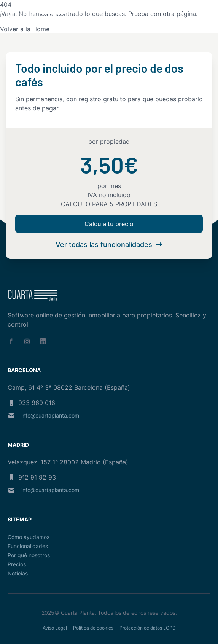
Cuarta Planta (78, 613)
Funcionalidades (28, 546)
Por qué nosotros (29, 555)
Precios (17, 564)
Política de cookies (93, 628)
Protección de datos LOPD (148, 628)
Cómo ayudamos (29, 537)
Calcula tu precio (109, 224)
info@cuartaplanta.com (50, 415)
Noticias (18, 573)
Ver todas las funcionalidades (109, 244)
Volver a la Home (25, 29)
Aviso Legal (55, 628)
